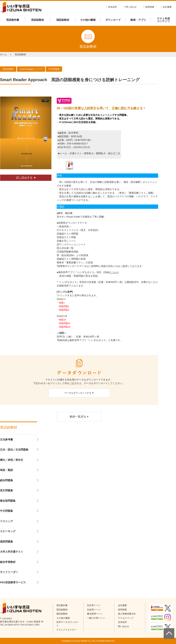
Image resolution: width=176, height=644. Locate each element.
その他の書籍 (88, 20)
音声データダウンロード (68, 624)
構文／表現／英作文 (12, 460)
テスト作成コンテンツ (163, 20)
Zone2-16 (62, 316)
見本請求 (112, 7)
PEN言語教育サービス (13, 582)
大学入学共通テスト (12, 552)
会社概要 (167, 7)
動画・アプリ (138, 20)
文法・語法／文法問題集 (14, 450)
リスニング (6, 521)
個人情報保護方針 (127, 614)
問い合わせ (131, 7)
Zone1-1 (61, 299)
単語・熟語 (6, 470)
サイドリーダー (9, 572)
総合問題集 (6, 480)
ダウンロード (113, 20)
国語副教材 (63, 20)
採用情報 (150, 7)
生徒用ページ (94, 610)
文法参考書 (6, 439)
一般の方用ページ (96, 618)
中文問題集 (6, 511)
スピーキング (8, 531)
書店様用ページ (95, 614)
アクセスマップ (126, 618)
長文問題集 (6, 490)
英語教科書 (13, 20)
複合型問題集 (8, 501)
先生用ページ (94, 605)
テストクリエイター (66, 630)
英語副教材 (38, 20)
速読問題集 (6, 541)
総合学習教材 (8, 562)
